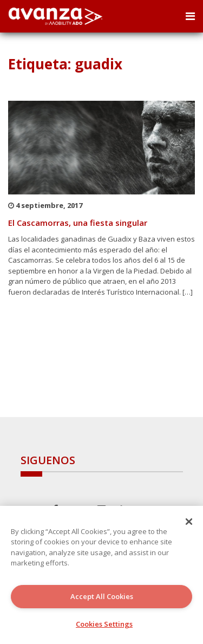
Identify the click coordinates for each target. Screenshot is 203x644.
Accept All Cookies (102, 596)
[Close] (189, 522)
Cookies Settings (104, 624)
